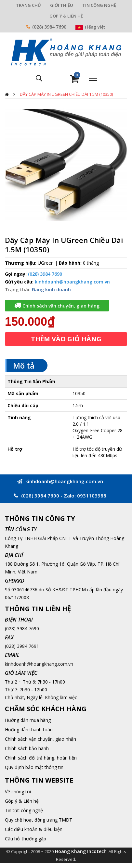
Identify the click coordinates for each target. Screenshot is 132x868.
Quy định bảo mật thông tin (34, 767)
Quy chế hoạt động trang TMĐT (39, 820)
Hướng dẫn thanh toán (29, 730)
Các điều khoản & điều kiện (34, 829)
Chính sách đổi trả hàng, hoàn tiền (41, 758)
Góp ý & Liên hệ (22, 801)
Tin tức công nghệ (24, 810)
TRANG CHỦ (28, 5)
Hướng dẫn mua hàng (28, 720)
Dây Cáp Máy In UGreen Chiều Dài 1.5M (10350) (66, 94)
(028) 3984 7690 (49, 27)
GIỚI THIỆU (62, 5)
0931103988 (92, 496)
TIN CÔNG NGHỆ (99, 5)
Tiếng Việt (90, 27)
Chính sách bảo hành (27, 748)
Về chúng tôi (18, 792)
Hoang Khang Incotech (81, 851)
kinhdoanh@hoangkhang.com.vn (72, 282)
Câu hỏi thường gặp (26, 839)
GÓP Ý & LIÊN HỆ (66, 16)
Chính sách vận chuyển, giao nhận (40, 739)
